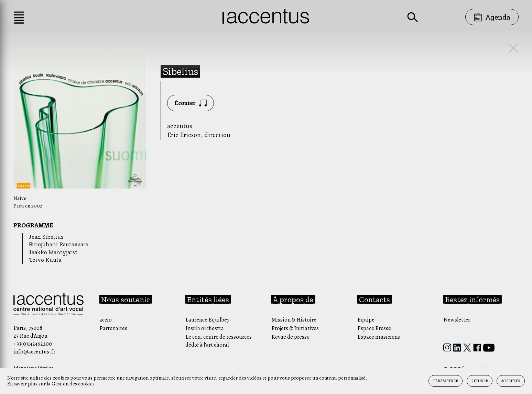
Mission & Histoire (294, 320)
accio (106, 320)
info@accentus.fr (34, 352)
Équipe (366, 320)
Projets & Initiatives (295, 328)
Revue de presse (290, 337)
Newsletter (457, 320)
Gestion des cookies (73, 384)
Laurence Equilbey (207, 320)
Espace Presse (374, 328)
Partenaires (113, 328)
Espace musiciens (379, 337)
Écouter (191, 103)
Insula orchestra (205, 328)
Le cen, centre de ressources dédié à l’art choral (219, 341)
